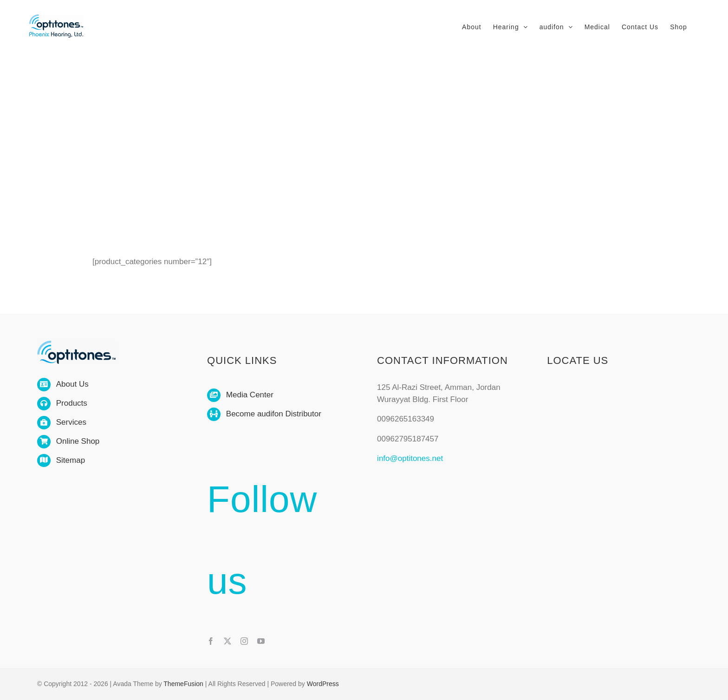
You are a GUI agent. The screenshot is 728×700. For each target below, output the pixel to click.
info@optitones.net (410, 458)
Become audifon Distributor (274, 414)
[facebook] (211, 641)
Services (71, 422)
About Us (72, 384)
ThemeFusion (183, 684)
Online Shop (78, 441)
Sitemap (71, 460)
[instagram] (244, 641)
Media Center (250, 395)
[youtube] (261, 641)
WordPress (323, 684)
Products (72, 403)
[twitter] (227, 641)
